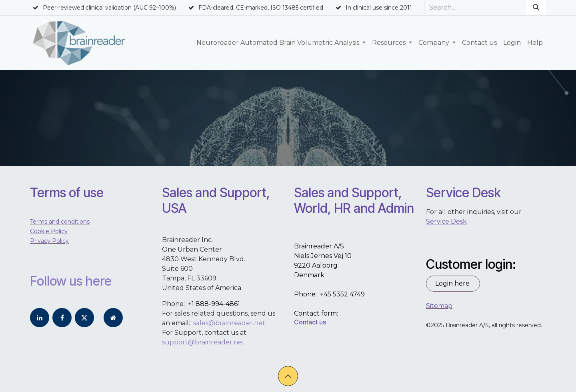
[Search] (536, 8)
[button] (288, 376)
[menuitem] (281, 43)
